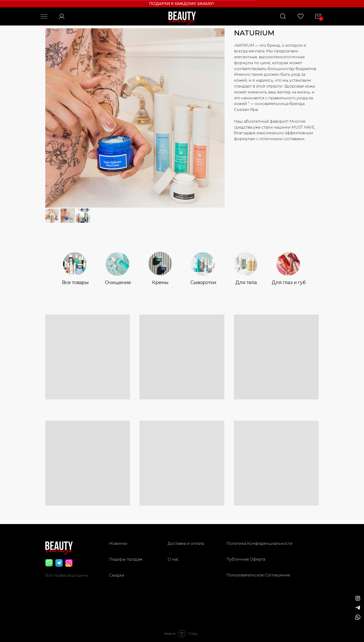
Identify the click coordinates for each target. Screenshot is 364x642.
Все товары (75, 282)
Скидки (117, 575)
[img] (358, 608)
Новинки (118, 543)
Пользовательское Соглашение (258, 575)
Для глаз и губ (289, 282)
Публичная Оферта (246, 559)
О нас (173, 559)
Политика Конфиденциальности (259, 543)
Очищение (118, 282)
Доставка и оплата (186, 543)
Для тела (246, 282)
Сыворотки (203, 282)
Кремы (160, 282)
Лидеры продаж (126, 559)
